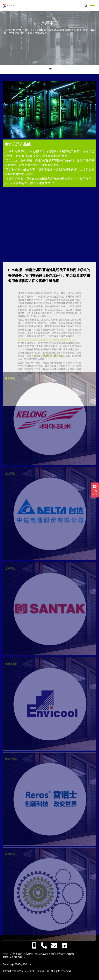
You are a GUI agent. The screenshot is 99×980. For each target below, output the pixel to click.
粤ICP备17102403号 (14, 957)
